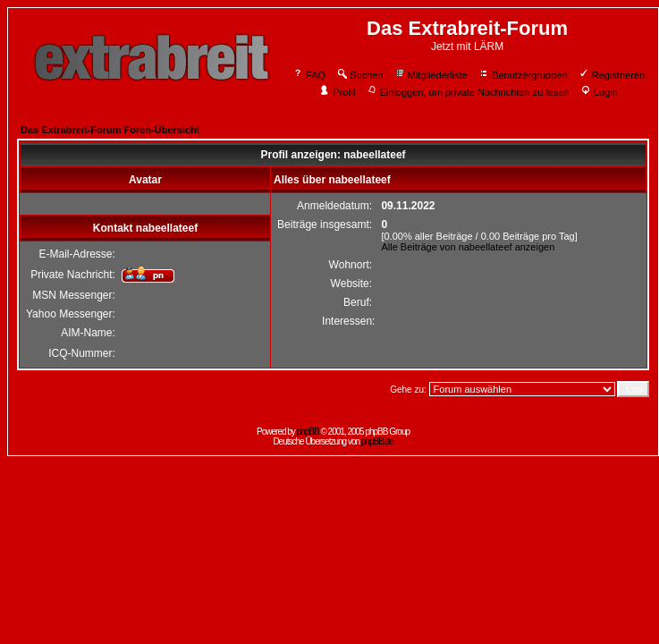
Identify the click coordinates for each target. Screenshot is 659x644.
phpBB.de (377, 441)
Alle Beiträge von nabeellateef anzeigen (468, 247)
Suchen (359, 75)
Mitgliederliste (431, 75)
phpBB (308, 432)
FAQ (309, 75)
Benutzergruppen (523, 75)
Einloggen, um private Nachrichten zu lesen (468, 92)
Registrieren (612, 75)
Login (599, 92)
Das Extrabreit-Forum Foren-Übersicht (110, 130)
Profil (337, 92)
